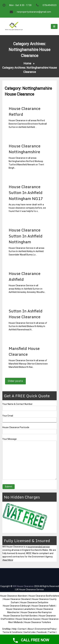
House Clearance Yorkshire (38, 622)
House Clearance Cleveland (17, 599)
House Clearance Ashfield (25, 276)
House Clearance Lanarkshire (20, 609)
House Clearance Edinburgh (17, 606)
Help (14, 629)
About (31, 629)
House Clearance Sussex (28, 619)
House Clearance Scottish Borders (20, 616)
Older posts (15, 381)
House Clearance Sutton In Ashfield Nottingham (26, 236)
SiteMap (6, 629)
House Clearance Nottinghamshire (25, 149)
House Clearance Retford (25, 111)
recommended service (39, 547)
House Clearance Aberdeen (14, 596)
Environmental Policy (46, 629)
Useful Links (30, 632)
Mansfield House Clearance (24, 351)
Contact (22, 629)
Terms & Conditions (12, 632)
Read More (8, 560)
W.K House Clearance (23, 586)
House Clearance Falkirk (43, 606)
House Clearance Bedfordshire (44, 596)
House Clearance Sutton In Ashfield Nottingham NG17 (26, 193)
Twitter (52, 632)
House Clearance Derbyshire (34, 602)
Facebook (42, 632)
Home (27, 63)
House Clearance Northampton (36, 612)
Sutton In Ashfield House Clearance (26, 314)
